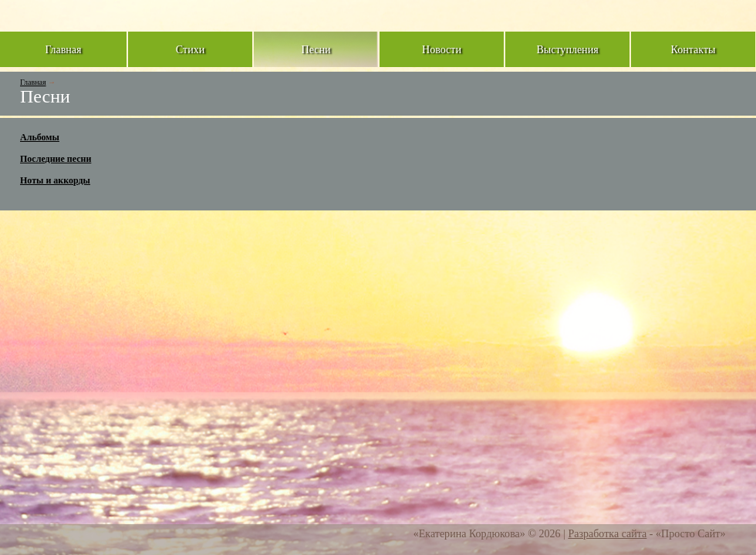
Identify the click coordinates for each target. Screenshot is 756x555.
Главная (33, 82)
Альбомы (40, 137)
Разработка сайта (607, 533)
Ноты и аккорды (55, 180)
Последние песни (56, 159)
